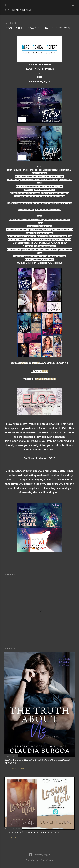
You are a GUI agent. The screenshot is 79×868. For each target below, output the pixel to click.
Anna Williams (47, 860)
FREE (45, 371)
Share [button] (7, 565)
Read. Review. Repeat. (18, 10)
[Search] (73, 4)
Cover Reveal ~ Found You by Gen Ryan (33, 832)
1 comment (16, 837)
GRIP (36, 363)
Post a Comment (18, 768)
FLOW (23, 363)
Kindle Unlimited (46, 379)
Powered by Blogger (40, 855)
